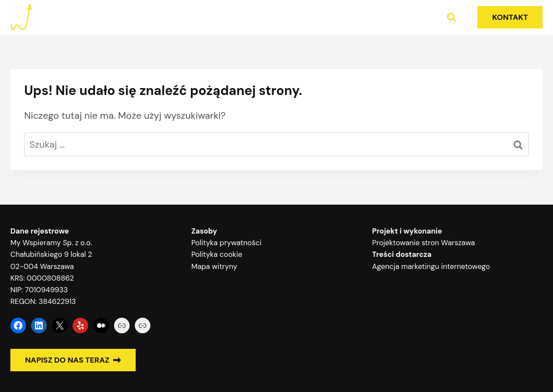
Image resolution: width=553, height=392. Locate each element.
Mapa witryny (214, 266)
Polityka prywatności (227, 243)
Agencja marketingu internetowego (431, 266)
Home (350, 17)
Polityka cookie (217, 254)
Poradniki (406, 17)
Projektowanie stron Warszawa (423, 243)
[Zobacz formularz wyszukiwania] (451, 17)
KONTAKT (510, 17)
